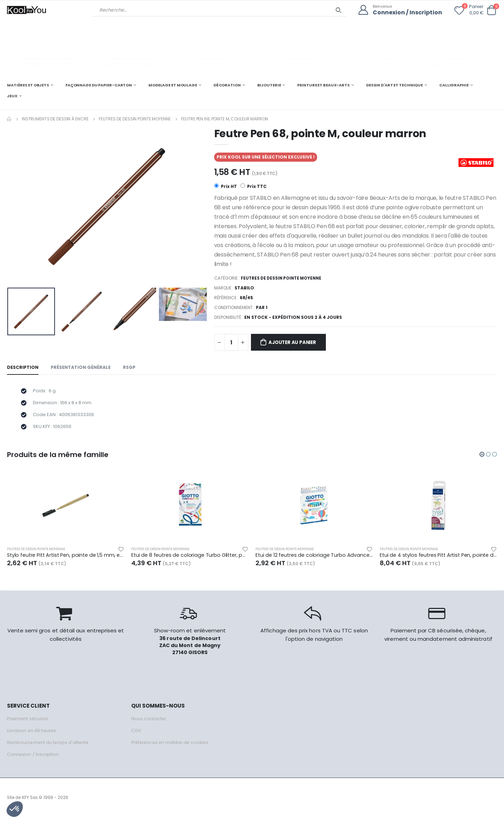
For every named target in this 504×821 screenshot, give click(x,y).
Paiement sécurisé (29, 722)
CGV (136, 734)
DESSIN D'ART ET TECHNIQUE (394, 85)
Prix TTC (254, 186)
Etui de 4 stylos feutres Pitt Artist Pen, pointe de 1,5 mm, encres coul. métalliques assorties (438, 559)
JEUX (12, 96)
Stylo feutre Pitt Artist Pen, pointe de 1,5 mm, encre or (66, 559)
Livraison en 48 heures (33, 734)
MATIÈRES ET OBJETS (28, 85)
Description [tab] (23, 368)
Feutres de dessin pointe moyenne (135, 118)
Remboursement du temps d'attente (49, 746)
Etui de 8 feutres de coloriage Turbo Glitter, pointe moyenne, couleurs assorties (190, 559)
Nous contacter (149, 722)
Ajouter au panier (296, 343)
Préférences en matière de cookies (172, 746)
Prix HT (226, 186)
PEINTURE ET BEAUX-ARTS (323, 85)
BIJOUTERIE (269, 85)
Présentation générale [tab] (82, 368)
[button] (491, 10)
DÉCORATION (227, 85)
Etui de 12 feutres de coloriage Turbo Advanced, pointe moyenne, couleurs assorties (314, 559)
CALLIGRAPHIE (454, 85)
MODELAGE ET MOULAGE (173, 85)
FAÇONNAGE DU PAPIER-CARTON (99, 85)
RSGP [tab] (132, 368)
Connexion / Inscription (406, 12)
